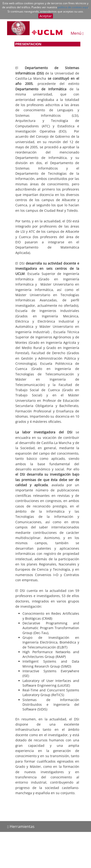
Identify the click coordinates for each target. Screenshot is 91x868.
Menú (77, 33)
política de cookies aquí (73, 7)
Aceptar (46, 16)
